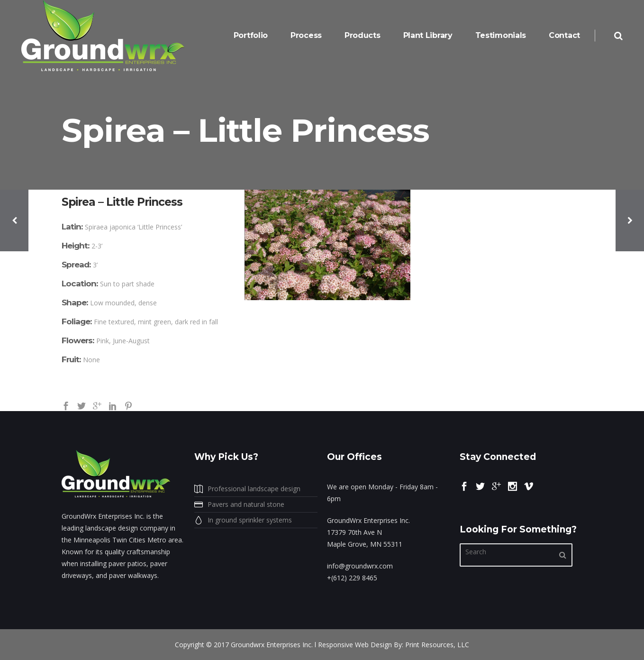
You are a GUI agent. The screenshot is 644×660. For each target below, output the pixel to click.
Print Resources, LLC (437, 645)
